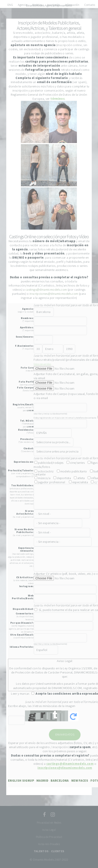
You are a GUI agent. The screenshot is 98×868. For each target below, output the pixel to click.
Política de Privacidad (49, 837)
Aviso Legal (49, 830)
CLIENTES (58, 851)
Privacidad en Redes (49, 823)
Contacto (90, 5)
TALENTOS (41, 851)
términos (58, 99)
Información (72, 5)
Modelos (37, 5)
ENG (10, 5)
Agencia (23, 5)
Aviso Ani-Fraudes (49, 844)
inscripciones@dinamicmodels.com (54, 294)
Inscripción (54, 5)
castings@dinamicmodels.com (46, 290)
